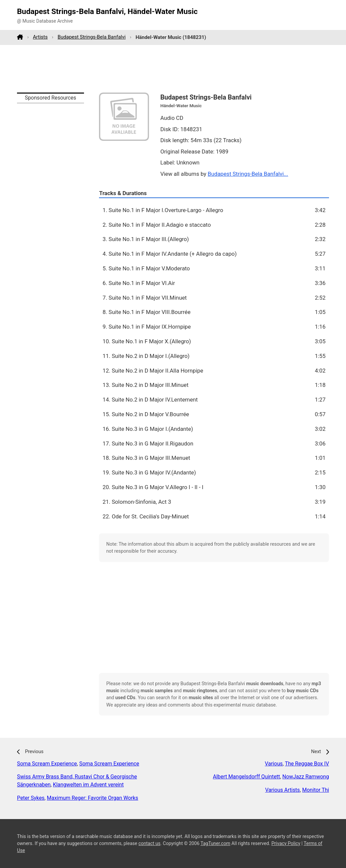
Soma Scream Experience (47, 764)
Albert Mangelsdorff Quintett (246, 777)
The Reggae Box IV (307, 764)
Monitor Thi (316, 790)
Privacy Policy (286, 843)
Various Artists (282, 790)
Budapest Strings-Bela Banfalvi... (248, 174)
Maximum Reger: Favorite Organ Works (93, 798)
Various (274, 764)
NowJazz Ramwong (306, 777)
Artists (40, 37)
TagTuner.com (215, 843)
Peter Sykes (31, 798)
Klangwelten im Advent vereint (88, 785)
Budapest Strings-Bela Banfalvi (92, 37)
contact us (149, 843)
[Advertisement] (173, 69)
